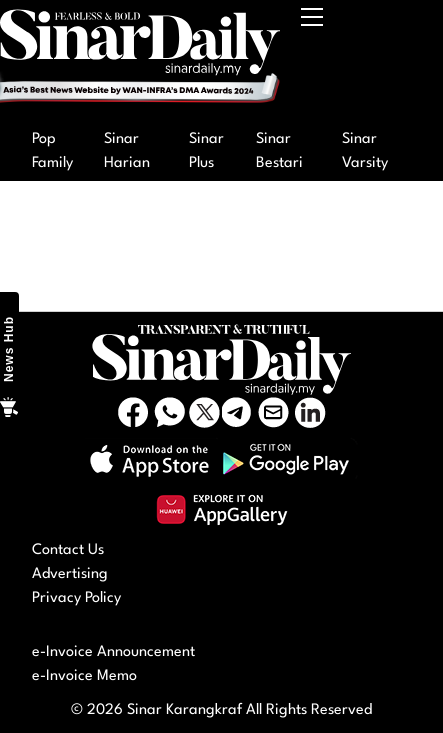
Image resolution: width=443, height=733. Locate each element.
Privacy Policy (76, 598)
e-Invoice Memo (84, 676)
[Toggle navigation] (313, 61)
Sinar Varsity (365, 151)
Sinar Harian (127, 151)
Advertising (70, 574)
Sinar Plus (206, 151)
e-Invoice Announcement (113, 652)
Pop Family (52, 151)
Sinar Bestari (279, 151)
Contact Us (68, 550)
